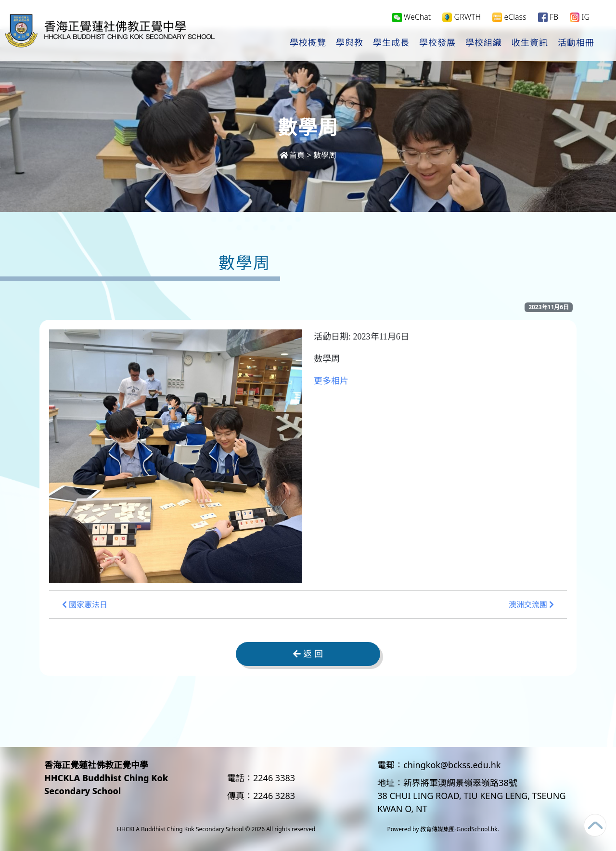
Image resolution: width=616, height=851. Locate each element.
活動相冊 (576, 44)
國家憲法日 (85, 605)
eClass (509, 18)
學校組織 (484, 44)
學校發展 (437, 44)
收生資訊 (530, 44)
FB (548, 18)
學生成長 (391, 44)
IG (580, 18)
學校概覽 (308, 44)
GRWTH (462, 18)
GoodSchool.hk (477, 829)
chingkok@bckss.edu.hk (452, 765)
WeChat (412, 17)
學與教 (350, 44)
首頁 (292, 155)
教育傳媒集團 (437, 829)
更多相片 (331, 381)
